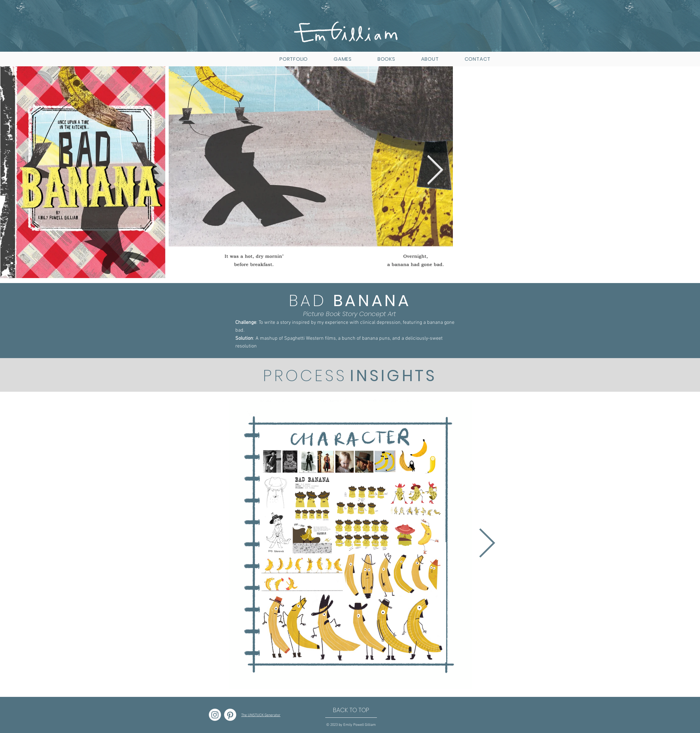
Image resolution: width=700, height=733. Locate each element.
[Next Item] (435, 171)
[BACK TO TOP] (351, 710)
